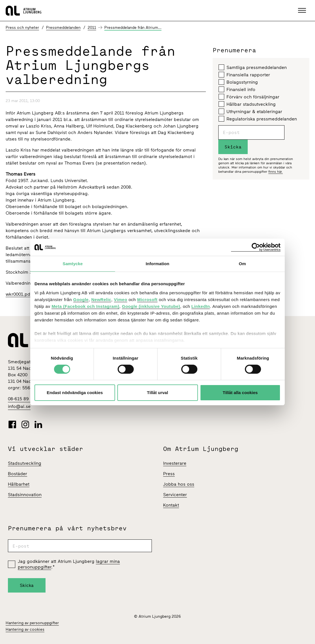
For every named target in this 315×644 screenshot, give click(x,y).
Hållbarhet (19, 484)
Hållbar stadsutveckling (247, 104)
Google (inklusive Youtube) (151, 306)
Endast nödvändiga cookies (75, 393)
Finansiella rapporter (244, 75)
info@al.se (19, 406)
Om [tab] (242, 264)
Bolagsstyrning (238, 82)
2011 (92, 28)
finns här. (276, 172)
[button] (303, 10)
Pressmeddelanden (63, 28)
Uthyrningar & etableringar (250, 111)
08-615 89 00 (22, 399)
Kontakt (171, 505)
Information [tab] (157, 264)
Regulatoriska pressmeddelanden (258, 119)
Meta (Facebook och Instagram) (85, 306)
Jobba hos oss (179, 484)
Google (81, 299)
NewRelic (101, 299)
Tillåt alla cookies (240, 393)
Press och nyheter (22, 28)
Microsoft (147, 299)
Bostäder (18, 474)
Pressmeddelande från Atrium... (133, 28)
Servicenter (175, 495)
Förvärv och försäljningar (249, 97)
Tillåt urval (158, 393)
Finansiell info (237, 89)
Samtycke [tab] (73, 264)
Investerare (175, 463)
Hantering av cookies (25, 629)
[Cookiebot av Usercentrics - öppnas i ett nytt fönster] (256, 247)
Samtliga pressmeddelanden (253, 67)
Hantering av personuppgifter (32, 623)
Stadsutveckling (25, 463)
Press (169, 474)
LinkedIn (201, 306)
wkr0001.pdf (19, 294)
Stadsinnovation (25, 495)
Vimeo (121, 299)
